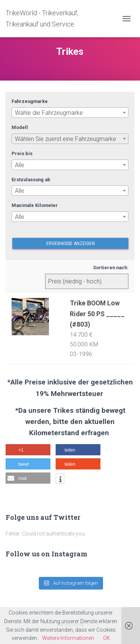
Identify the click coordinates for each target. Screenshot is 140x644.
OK (107, 638)
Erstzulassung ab (31, 180)
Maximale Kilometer (35, 205)
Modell (20, 127)
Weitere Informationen (68, 638)
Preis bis (22, 153)
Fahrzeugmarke (30, 101)
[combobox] (70, 113)
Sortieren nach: (111, 268)
